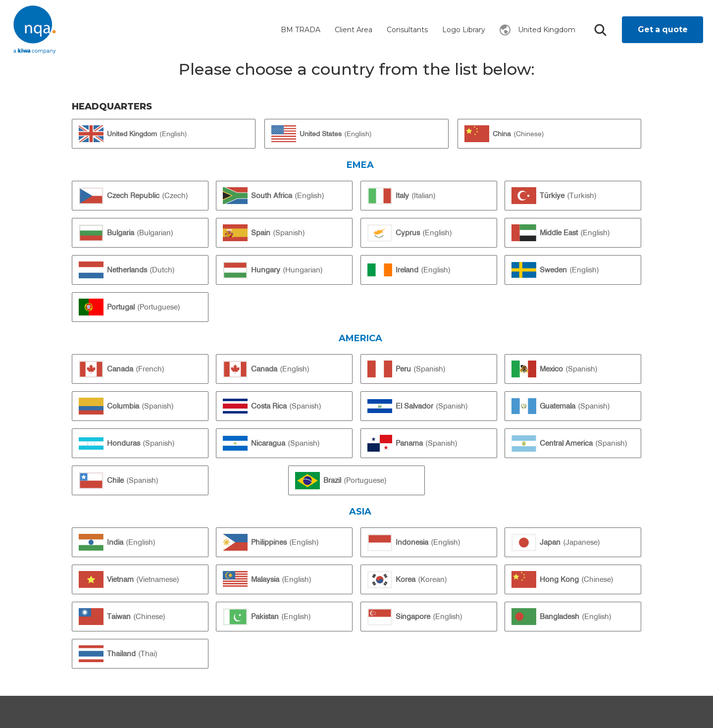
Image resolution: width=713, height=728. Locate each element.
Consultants (407, 30)
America (360, 338)
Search (600, 30)
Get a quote (663, 29)
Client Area (354, 30)
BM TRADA (301, 30)
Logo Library (464, 30)
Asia (360, 511)
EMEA (360, 165)
